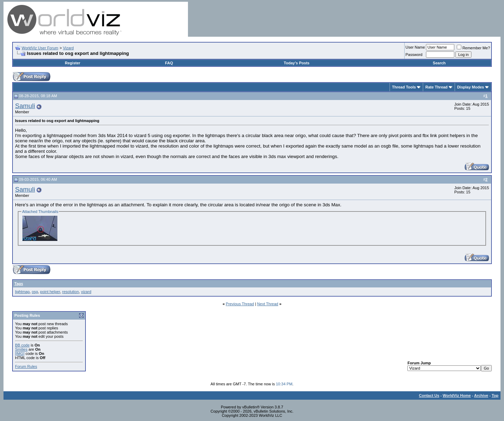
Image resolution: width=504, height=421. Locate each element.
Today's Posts (297, 63)
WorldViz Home (457, 395)
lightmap (22, 292)
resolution (71, 292)
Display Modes (471, 87)
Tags (19, 284)
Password (414, 55)
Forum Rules (26, 366)
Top (495, 395)
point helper (50, 292)
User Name (415, 47)
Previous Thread (240, 304)
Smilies (21, 349)
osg (35, 292)
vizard (86, 292)
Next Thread (268, 304)
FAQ (169, 63)
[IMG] (20, 354)
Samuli (25, 106)
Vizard (68, 48)
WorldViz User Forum (40, 48)
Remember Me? (473, 48)
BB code (22, 345)
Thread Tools (404, 87)
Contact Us (429, 395)
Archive (481, 395)
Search (439, 63)
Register (72, 63)
